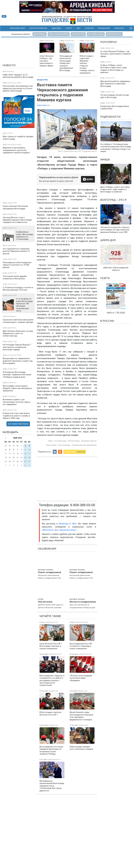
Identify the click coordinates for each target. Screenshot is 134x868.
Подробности (110, 117)
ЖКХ (78, 28)
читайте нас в (75, 452)
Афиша (105, 160)
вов (51, 441)
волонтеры (74, 441)
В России (107, 321)
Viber (74, 524)
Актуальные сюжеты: (21, 34)
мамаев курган (89, 441)
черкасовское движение (85, 445)
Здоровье (57, 28)
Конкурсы (119, 28)
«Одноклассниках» (67, 530)
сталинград (61, 441)
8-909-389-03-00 (83, 505)
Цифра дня (108, 240)
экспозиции (65, 445)
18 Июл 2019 (41, 105)
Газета (105, 278)
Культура (89, 28)
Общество (42, 80)
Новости (9, 65)
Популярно (109, 42)
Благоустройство (38, 28)
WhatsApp (64, 524)
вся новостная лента (18, 424)
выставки (52, 445)
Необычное (104, 28)
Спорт (69, 28)
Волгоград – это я (113, 200)
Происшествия (17, 28)
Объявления (47, 549)
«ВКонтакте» (48, 530)
